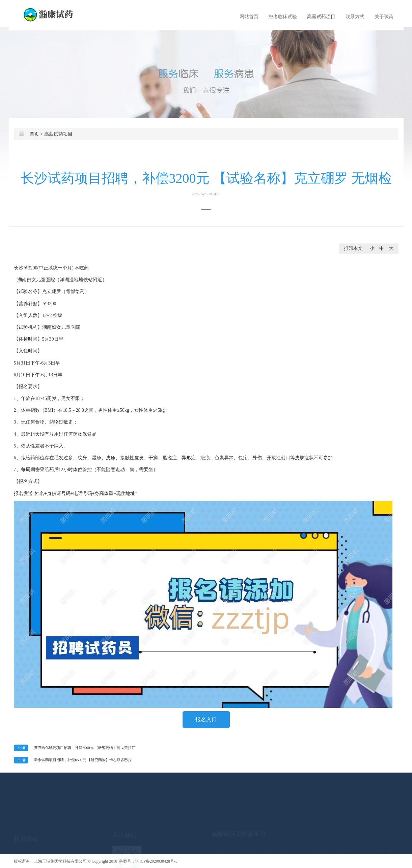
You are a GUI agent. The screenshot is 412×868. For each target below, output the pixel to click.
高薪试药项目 (321, 17)
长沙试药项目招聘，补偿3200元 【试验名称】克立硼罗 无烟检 (206, 183)
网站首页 (249, 17)
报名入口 (206, 719)
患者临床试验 (283, 17)
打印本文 (353, 248)
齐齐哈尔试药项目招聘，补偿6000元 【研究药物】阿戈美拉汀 (85, 748)
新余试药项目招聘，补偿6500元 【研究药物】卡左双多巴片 (83, 760)
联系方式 (355, 17)
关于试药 (384, 17)
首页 (34, 134)
